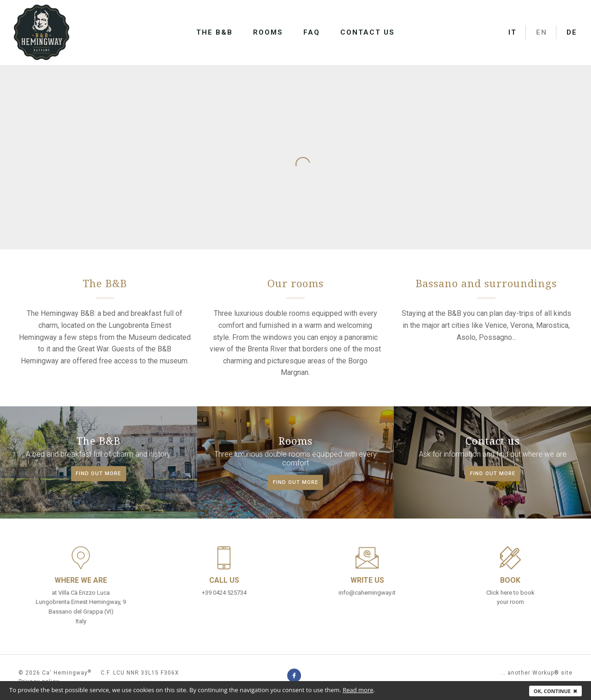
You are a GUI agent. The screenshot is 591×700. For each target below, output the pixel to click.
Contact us (368, 32)
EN (542, 32)
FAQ (312, 32)
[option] (295, 65)
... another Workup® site (536, 673)
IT (513, 32)
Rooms (268, 32)
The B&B (214, 32)
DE (572, 32)
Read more (358, 690)
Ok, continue (555, 691)
